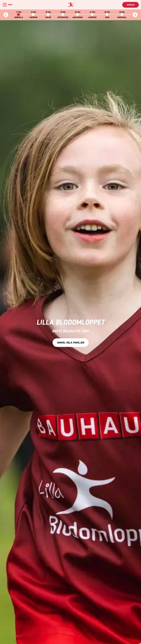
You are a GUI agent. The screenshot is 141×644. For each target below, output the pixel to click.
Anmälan (131, 5)
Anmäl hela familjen (71, 343)
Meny (10, 5)
